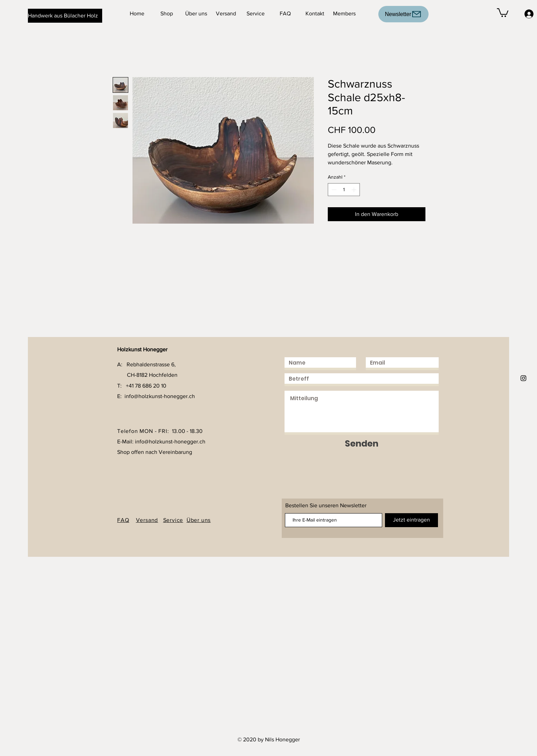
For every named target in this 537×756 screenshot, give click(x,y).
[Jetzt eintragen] (411, 520)
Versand (147, 520)
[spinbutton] (344, 190)
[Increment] (354, 190)
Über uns (199, 520)
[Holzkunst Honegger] (523, 378)
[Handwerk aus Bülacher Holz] (65, 16)
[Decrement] (333, 190)
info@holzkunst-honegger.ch (160, 396)
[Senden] (362, 444)
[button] (503, 12)
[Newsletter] (403, 14)
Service (173, 520)
